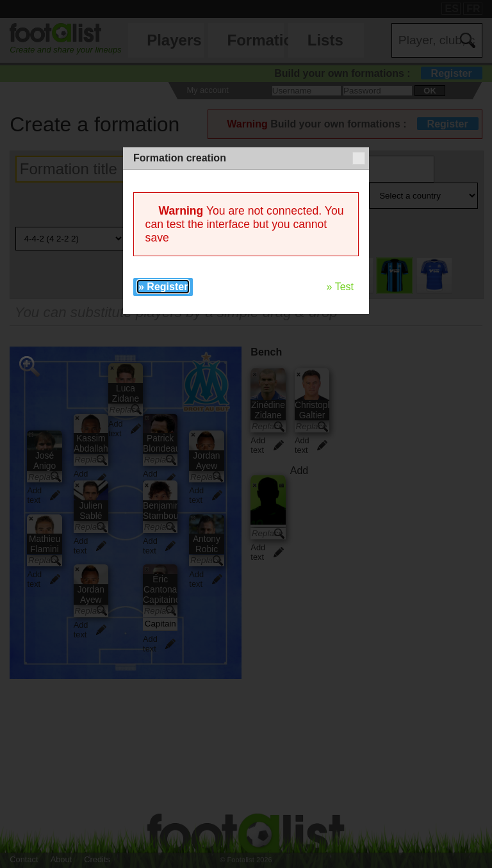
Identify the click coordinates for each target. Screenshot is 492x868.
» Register (163, 287)
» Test (340, 287)
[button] (359, 158)
